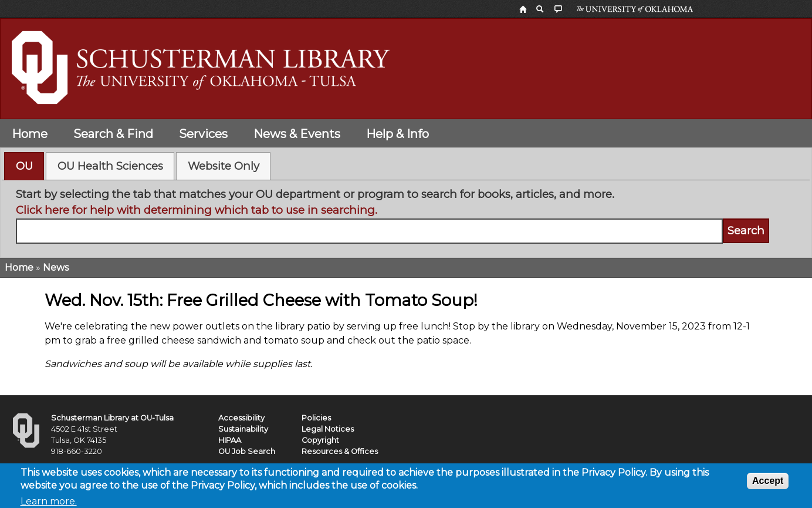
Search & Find (113, 134)
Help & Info (397, 134)
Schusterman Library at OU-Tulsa (112, 418)
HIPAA (230, 440)
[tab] (24, 166)
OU (24, 166)
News (56, 268)
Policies (316, 418)
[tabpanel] (406, 215)
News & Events (297, 134)
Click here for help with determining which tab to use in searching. (197, 210)
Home (30, 134)
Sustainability (243, 429)
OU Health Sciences (110, 166)
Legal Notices (328, 429)
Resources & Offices (340, 451)
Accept (768, 484)
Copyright (320, 440)
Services (203, 134)
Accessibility (241, 418)
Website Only (224, 166)
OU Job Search (247, 451)
